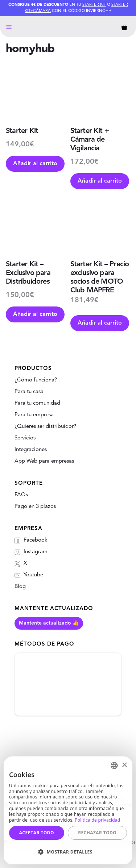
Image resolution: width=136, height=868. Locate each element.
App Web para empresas (44, 461)
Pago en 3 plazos (35, 507)
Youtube (29, 575)
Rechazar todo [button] (97, 833)
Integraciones (31, 450)
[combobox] (114, 765)
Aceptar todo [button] (37, 833)
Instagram (31, 552)
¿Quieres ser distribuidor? (45, 427)
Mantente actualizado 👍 (49, 623)
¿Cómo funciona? (36, 380)
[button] (68, 852)
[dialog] (68, 810)
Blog (20, 587)
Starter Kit (94, 5)
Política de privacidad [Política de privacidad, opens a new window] (97, 820)
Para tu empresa (34, 415)
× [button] (124, 765)
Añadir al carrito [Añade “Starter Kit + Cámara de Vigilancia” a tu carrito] (100, 181)
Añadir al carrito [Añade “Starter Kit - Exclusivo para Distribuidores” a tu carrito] (35, 314)
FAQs (21, 495)
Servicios (25, 438)
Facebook (31, 541)
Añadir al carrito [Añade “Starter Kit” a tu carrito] (35, 164)
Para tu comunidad (37, 403)
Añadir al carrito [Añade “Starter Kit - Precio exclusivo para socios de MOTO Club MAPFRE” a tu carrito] (100, 323)
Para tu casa (29, 392)
